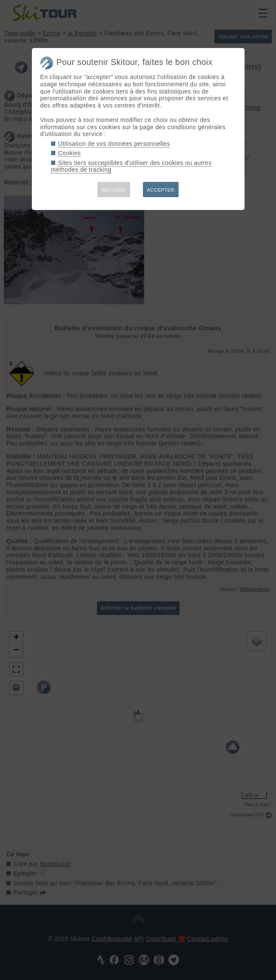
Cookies (70, 153)
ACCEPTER (161, 190)
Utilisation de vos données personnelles (114, 144)
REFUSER (114, 190)
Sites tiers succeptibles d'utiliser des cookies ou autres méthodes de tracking (131, 166)
